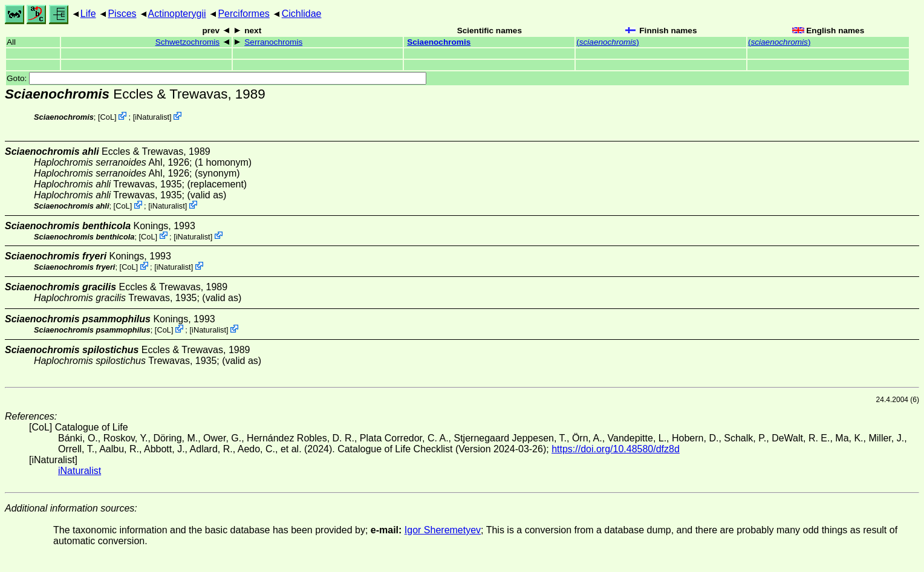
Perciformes (243, 14)
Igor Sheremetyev (443, 530)
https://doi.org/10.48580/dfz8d (616, 449)
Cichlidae (302, 14)
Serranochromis (273, 42)
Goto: (216, 78)
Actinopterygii (177, 14)
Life (88, 14)
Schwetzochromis (188, 42)
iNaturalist (152, 117)
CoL (107, 117)
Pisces (122, 14)
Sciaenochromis (439, 42)
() (608, 42)
